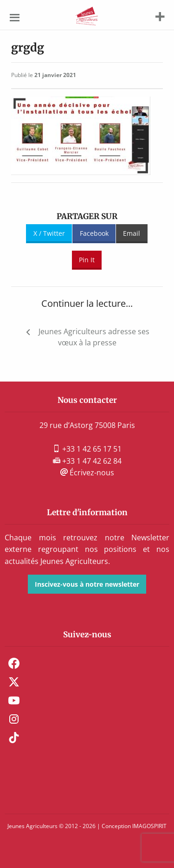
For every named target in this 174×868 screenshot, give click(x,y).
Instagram (14, 719)
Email (132, 233)
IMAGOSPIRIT (149, 826)
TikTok (14, 738)
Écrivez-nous (87, 473)
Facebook (94, 233)
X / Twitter (49, 233)
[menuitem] (87, 663)
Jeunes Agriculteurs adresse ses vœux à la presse (94, 337)
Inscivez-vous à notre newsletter (87, 584)
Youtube (14, 700)
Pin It (87, 260)
